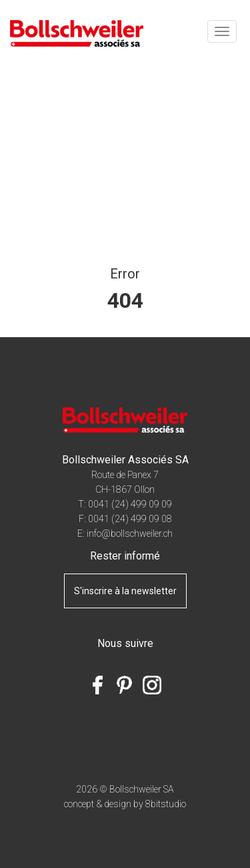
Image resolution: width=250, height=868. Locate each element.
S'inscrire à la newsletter (125, 591)
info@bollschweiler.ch (130, 533)
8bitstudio (166, 804)
